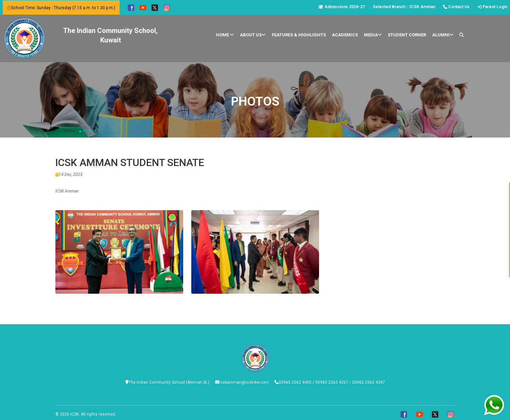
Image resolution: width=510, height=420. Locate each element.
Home (225, 35)
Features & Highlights (299, 35)
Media (373, 35)
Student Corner (407, 35)
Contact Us (456, 7)
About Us (253, 35)
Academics (345, 35)
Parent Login (492, 7)
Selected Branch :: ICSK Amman (404, 7)
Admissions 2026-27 (342, 7)
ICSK (75, 414)
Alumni (443, 35)
